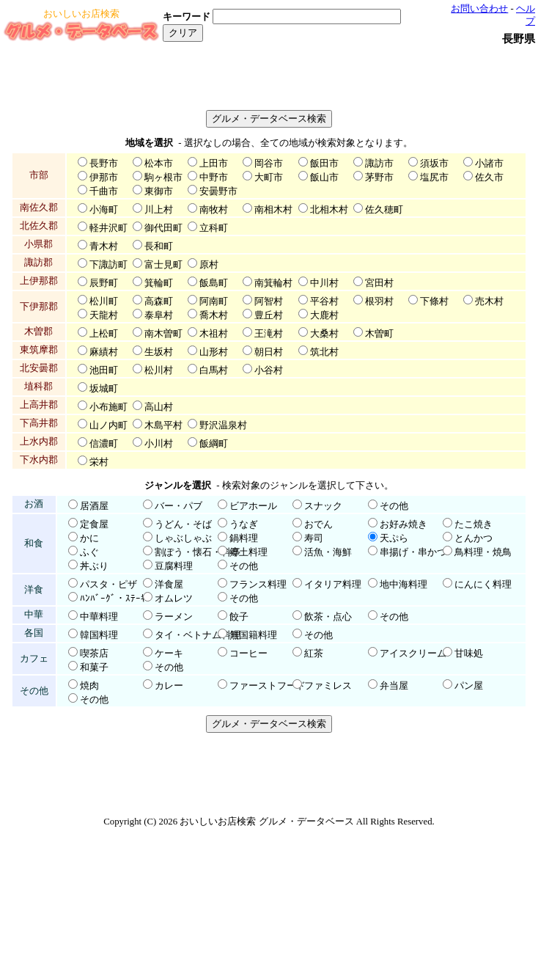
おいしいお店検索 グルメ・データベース (266, 822)
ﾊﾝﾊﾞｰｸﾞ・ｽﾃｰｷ (113, 599)
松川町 (104, 301)
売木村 (489, 301)
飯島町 (214, 283)
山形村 (214, 352)
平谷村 (324, 301)
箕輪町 (159, 283)
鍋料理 (244, 538)
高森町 (159, 301)
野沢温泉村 (223, 425)
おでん (318, 524)
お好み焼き (404, 524)
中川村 (324, 283)
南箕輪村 (273, 283)
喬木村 (214, 315)
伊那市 (104, 178)
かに (89, 538)
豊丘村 (269, 315)
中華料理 (99, 617)
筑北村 (324, 352)
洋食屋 (169, 585)
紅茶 (314, 654)
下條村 (434, 301)
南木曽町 (163, 334)
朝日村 (269, 352)
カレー (169, 686)
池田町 (104, 370)
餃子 (239, 617)
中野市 (214, 178)
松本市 (159, 164)
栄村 (99, 462)
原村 (209, 265)
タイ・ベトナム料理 (198, 635)
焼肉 (89, 686)
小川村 (159, 444)
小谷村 (269, 370)
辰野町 (104, 283)
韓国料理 (99, 635)
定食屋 (94, 524)
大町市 (269, 178)
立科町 (214, 228)
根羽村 (379, 301)
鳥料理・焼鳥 (483, 552)
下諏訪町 (108, 265)
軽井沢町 (108, 228)
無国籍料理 (253, 635)
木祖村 (214, 334)
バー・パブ (178, 506)
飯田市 (324, 164)
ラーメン (174, 617)
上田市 (214, 164)
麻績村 (104, 352)
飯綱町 (214, 444)
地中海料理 (404, 585)
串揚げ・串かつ (413, 552)
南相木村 (273, 210)
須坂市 (434, 164)
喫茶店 (94, 654)
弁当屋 (394, 686)
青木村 (104, 246)
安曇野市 (218, 191)
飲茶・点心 (328, 617)
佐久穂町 (384, 210)
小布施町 (108, 407)
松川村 (159, 370)
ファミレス (328, 686)
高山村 (159, 407)
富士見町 (163, 265)
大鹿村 (324, 315)
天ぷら (394, 538)
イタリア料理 (333, 585)
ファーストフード (268, 686)
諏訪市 (379, 164)
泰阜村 (159, 315)
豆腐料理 (174, 566)
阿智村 (269, 301)
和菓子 (94, 668)
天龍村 (104, 315)
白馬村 (214, 370)
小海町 (104, 210)
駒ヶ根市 (163, 178)
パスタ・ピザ (108, 585)
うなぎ (244, 524)
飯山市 (324, 178)
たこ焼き (473, 524)
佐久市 (489, 178)
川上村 (159, 210)
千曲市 (104, 191)
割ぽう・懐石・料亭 (198, 552)
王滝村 (269, 334)
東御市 (159, 191)
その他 (394, 506)
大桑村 (324, 334)
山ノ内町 (108, 425)
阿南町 (214, 301)
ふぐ (89, 552)
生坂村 (159, 352)
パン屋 (469, 686)
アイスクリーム (413, 654)
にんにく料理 (483, 585)
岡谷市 (269, 164)
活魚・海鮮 (328, 552)
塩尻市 (434, 178)
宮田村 (379, 283)
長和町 (159, 246)
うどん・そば (183, 524)
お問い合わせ (479, 9)
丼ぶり (94, 566)
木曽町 (379, 334)
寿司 (314, 538)
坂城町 (104, 389)
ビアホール (253, 506)
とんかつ (473, 538)
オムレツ (174, 599)
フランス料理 (258, 585)
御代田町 (163, 228)
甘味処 (469, 654)
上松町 (104, 334)
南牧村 (214, 210)
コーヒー (248, 654)
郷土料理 (248, 552)
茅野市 (379, 178)
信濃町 (104, 444)
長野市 (104, 164)
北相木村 (329, 210)
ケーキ (169, 654)
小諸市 (489, 164)
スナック (323, 506)
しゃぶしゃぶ (183, 538)
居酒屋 (94, 506)
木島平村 (163, 425)
